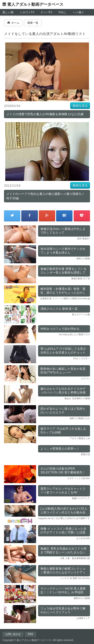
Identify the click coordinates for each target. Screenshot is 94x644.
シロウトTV (27, 12)
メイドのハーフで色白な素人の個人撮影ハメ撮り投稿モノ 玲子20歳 (45, 196)
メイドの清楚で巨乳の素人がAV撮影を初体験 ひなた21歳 (45, 114)
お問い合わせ (13, 634)
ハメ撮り (78, 12)
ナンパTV (46, 12)
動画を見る (80, 106)
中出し (63, 12)
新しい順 (8, 12)
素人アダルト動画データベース (35, 4)
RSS (30, 634)
